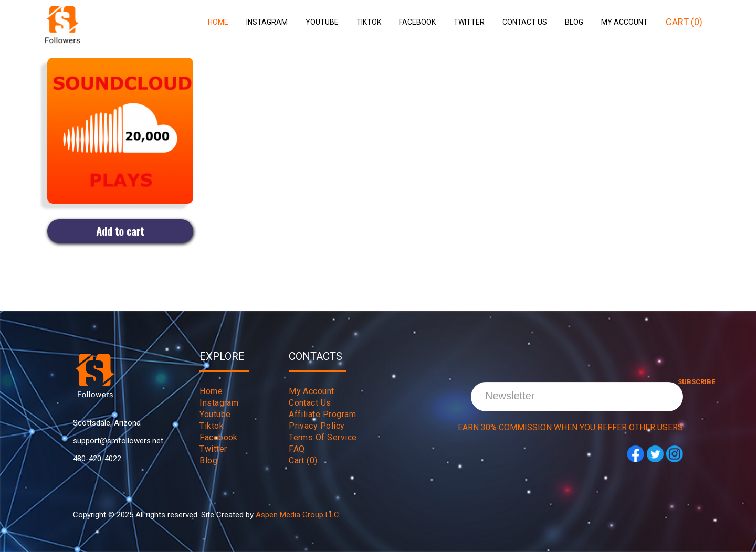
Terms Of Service (323, 437)
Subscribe (572, 382)
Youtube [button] (322, 22)
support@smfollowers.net (118, 441)
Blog (574, 22)
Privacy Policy (317, 426)
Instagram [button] (267, 22)
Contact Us (310, 403)
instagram (219, 403)
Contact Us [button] (525, 22)
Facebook (417, 22)
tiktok (212, 426)
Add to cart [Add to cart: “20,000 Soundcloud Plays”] (120, 231)
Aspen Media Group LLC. (298, 515)
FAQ (297, 449)
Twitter (469, 22)
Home (218, 22)
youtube (215, 414)
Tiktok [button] (369, 22)
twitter (213, 449)
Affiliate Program (322, 414)
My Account (624, 22)
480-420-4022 (97, 459)
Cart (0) (684, 22)
